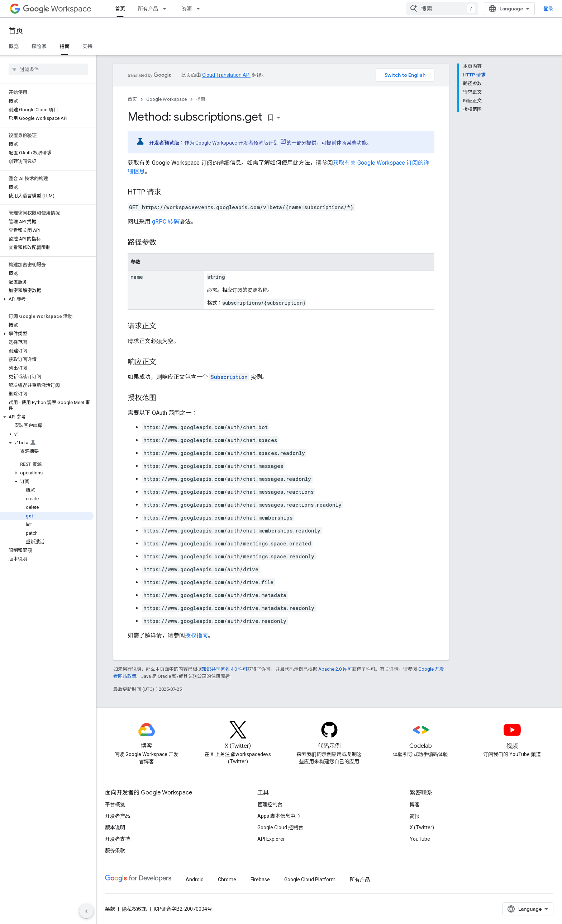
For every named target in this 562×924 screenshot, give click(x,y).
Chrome (227, 880)
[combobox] (442, 9)
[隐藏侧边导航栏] (86, 911)
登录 (548, 9)
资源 (187, 9)
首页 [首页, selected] (120, 9)
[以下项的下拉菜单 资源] (200, 9)
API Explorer (271, 839)
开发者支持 (118, 839)
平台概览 (115, 805)
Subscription (229, 377)
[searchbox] (48, 69)
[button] (47, 299)
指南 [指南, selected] (65, 46)
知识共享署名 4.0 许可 (225, 669)
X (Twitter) (422, 827)
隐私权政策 (134, 909)
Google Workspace (166, 99)
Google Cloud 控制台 (280, 827)
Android (195, 880)
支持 (87, 46)
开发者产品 (118, 816)
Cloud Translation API (226, 75)
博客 (415, 805)
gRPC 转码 (166, 222)
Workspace (57, 9)
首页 (16, 31)
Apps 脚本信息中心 (279, 816)
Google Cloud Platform (310, 880)
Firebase (260, 880)
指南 (201, 99)
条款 (110, 909)
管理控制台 (270, 805)
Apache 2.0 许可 (335, 669)
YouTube (420, 839)
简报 (415, 816)
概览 (14, 46)
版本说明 (115, 827)
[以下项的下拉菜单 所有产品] (167, 9)
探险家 (39, 46)
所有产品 (148, 9)
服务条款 (115, 850)
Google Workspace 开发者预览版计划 (237, 143)
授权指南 (196, 635)
